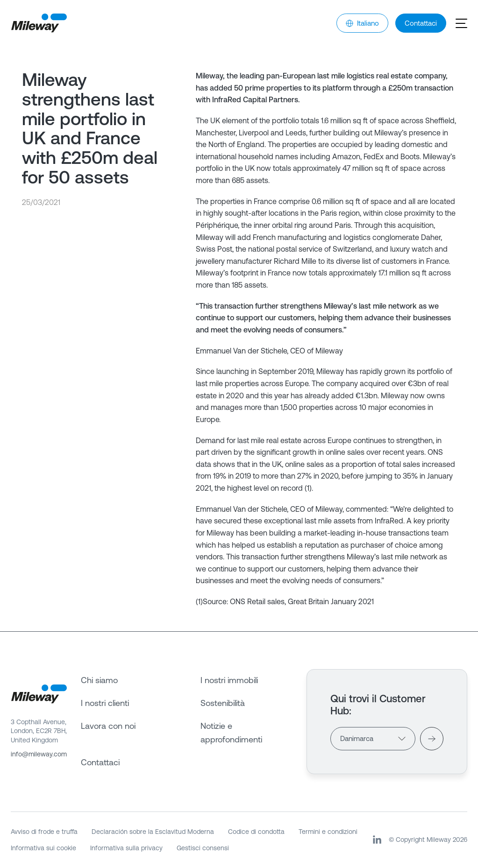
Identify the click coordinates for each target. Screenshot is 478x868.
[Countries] (373, 739)
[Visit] (432, 739)
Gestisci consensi (203, 848)
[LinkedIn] (377, 840)
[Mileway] (39, 23)
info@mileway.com (39, 754)
